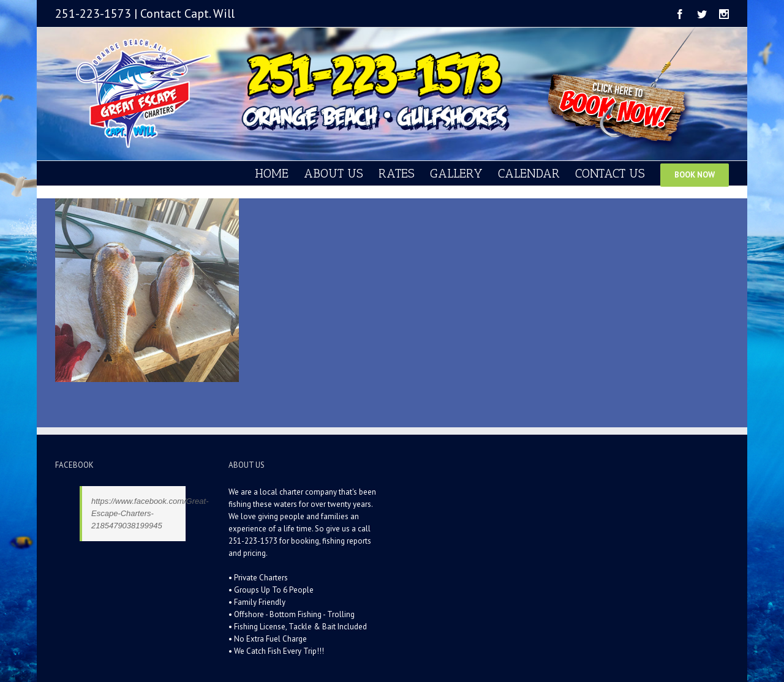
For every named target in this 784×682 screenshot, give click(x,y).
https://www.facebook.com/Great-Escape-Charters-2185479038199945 (150, 513)
